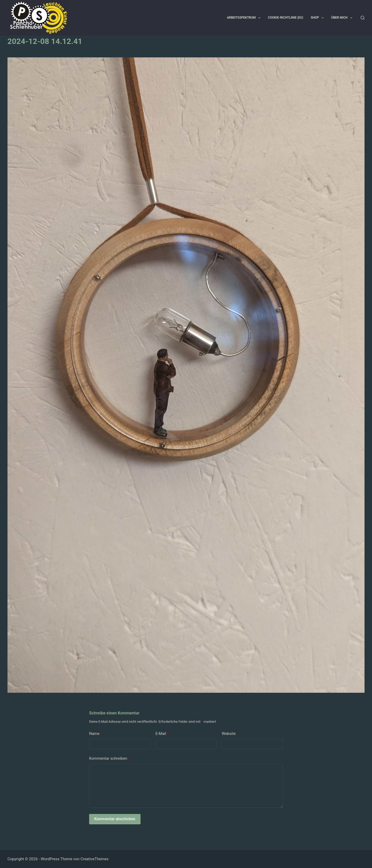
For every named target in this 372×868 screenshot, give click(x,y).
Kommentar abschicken (115, 819)
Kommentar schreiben (110, 759)
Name (96, 734)
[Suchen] (363, 18)
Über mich (343, 18)
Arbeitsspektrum (245, 18)
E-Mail (162, 734)
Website (229, 734)
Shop (318, 18)
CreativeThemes (94, 859)
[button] (259, 18)
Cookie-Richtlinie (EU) (286, 18)
